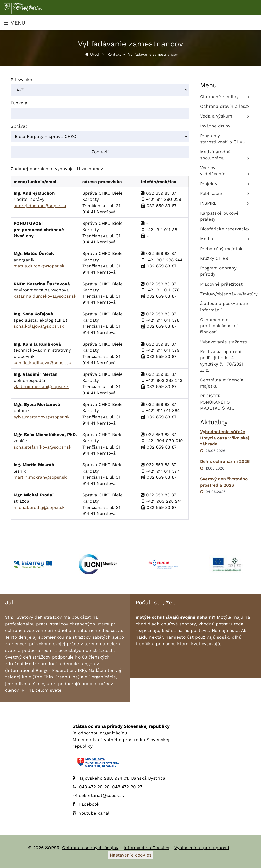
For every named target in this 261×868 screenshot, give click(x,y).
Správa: (19, 126)
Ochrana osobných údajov (90, 848)
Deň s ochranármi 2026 (225, 461)
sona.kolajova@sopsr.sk (39, 326)
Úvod (95, 54)
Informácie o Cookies (146, 848)
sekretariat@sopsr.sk (102, 795)
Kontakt (114, 54)
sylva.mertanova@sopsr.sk (42, 417)
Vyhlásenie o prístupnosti (202, 848)
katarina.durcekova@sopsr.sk (45, 296)
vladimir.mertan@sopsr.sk (41, 386)
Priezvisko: (22, 80)
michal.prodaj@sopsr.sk (39, 507)
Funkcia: (20, 103)
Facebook (89, 804)
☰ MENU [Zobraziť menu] (15, 23)
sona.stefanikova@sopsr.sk (42, 447)
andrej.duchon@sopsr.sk (40, 206)
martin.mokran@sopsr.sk (40, 477)
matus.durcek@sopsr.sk (39, 266)
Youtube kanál (94, 813)
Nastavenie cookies (131, 855)
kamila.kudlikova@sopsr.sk (42, 363)
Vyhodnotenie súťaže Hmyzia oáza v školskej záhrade (225, 438)
